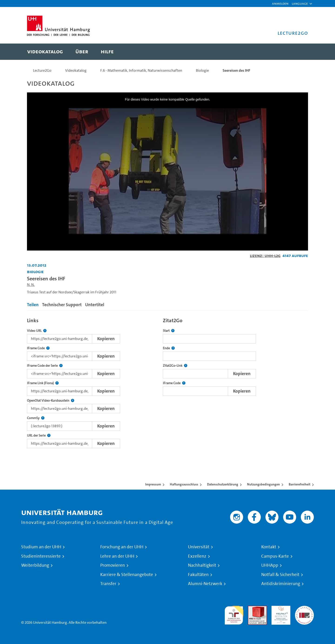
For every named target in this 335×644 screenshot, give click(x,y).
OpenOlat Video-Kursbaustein (51, 401)
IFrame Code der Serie (45, 366)
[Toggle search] (300, 52)
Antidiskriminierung (281, 584)
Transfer (108, 584)
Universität (199, 547)
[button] (300, 3)
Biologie (202, 70)
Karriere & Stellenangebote (127, 575)
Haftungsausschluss (184, 484)
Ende (169, 348)
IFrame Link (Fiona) (43, 383)
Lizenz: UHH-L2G (265, 256)
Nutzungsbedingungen (263, 484)
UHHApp (270, 565)
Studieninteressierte (41, 556)
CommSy (36, 418)
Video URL (37, 331)
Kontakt (269, 547)
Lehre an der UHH (117, 556)
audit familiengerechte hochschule (234, 614)
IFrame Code (38, 348)
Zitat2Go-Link (175, 366)
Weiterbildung (35, 565)
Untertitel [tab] (95, 305)
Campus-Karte (275, 556)
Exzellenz (197, 556)
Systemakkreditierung (304, 608)
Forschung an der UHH (122, 547)
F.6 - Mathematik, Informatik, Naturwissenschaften (141, 70)
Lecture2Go (42, 70)
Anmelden (280, 3)
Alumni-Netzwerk (205, 584)
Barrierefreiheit (300, 484)
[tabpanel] (167, 382)
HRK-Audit (280, 608)
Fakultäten (198, 575)
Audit (252, 608)
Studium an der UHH (41, 547)
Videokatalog (76, 70)
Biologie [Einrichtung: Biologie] (35, 272)
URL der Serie (39, 436)
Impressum (153, 484)
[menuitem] (45, 52)
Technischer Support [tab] (62, 305)
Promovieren (113, 565)
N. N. (31, 285)
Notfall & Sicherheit (280, 575)
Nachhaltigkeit (202, 565)
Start (169, 331)
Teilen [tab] (33, 305)
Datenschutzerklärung (223, 484)
